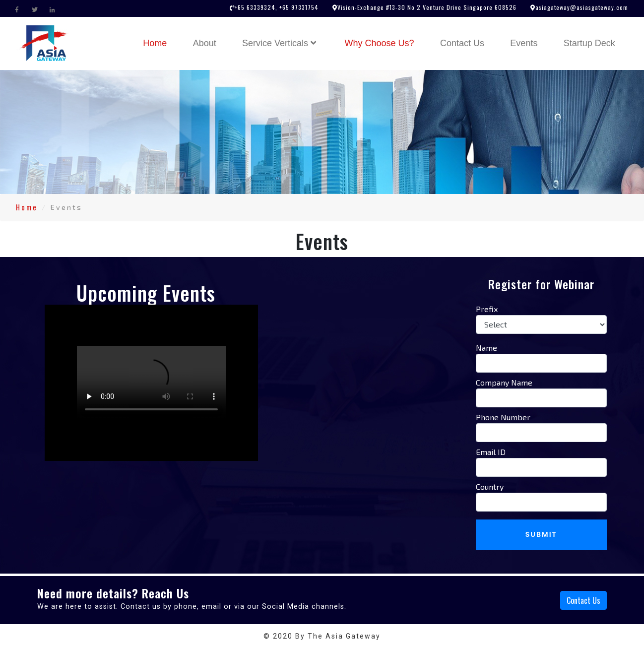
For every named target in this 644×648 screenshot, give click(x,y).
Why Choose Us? (380, 43)
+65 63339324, (256, 7)
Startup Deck (589, 43)
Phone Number (503, 417)
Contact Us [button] (583, 600)
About (205, 43)
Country (490, 487)
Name (486, 348)
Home (161, 42)
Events (524, 43)
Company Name (504, 383)
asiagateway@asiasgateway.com (582, 7)
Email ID (491, 452)
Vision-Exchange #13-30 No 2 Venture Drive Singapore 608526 (427, 7)
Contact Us (462, 43)
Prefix (487, 309)
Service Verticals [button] (280, 43)
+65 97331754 (298, 7)
